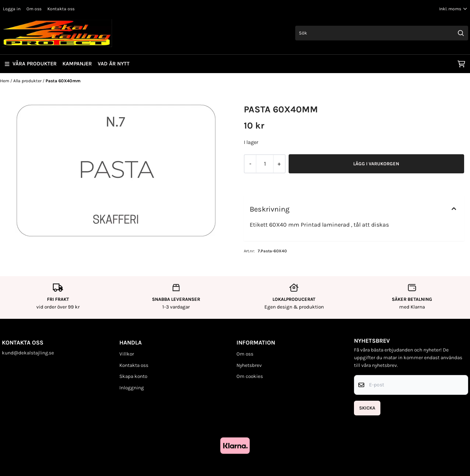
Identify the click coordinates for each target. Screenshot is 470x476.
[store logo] (57, 33)
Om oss (34, 9)
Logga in (12, 9)
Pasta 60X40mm (63, 81)
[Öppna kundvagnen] (461, 64)
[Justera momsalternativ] (453, 9)
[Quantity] (265, 164)
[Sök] (382, 33)
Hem (5, 81)
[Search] (461, 33)
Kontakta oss (61, 9)
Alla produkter (28, 81)
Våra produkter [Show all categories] (31, 64)
